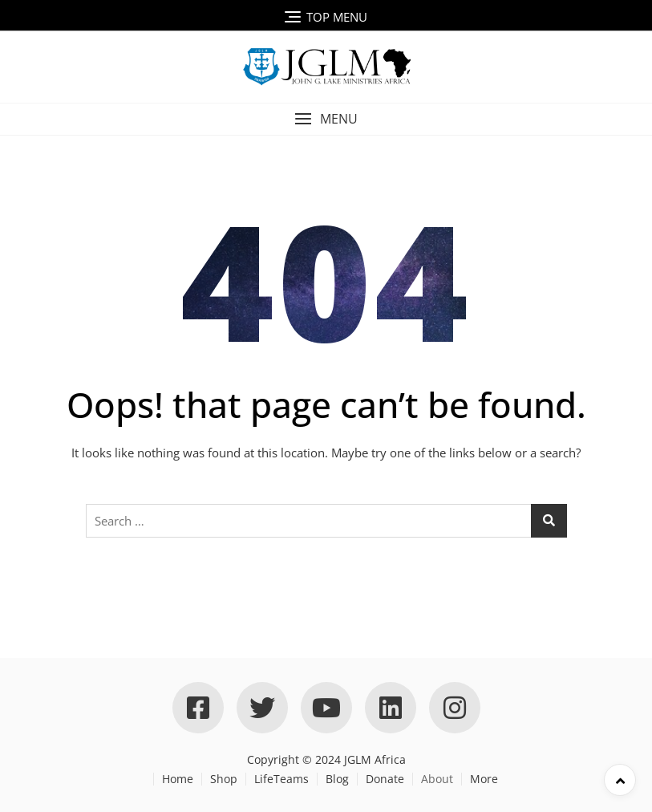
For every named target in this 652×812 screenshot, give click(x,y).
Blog (337, 779)
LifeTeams (281, 779)
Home (178, 779)
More (484, 779)
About (437, 779)
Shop (224, 779)
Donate (385, 779)
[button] (326, 119)
